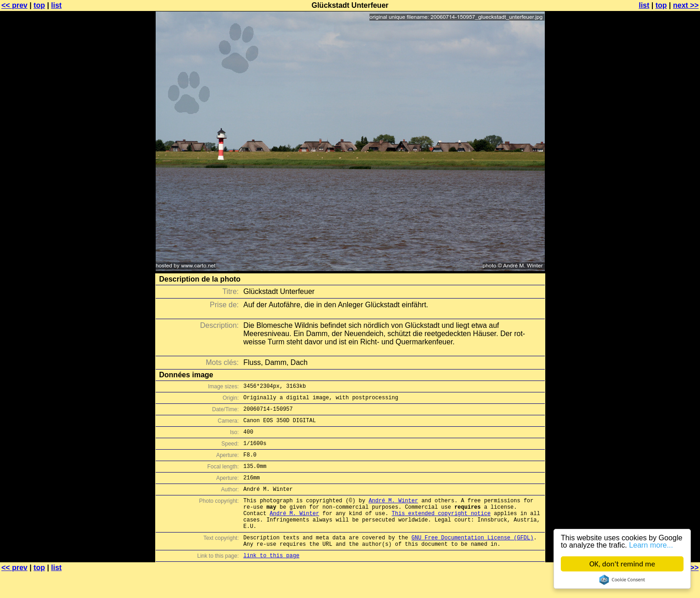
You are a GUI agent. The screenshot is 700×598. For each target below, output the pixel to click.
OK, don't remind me (622, 564)
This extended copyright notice (441, 531)
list (57, 5)
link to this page (271, 580)
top (39, 5)
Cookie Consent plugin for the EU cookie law (622, 580)
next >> (686, 5)
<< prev (14, 5)
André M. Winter (393, 515)
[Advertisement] (663, 227)
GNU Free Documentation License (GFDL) (472, 559)
